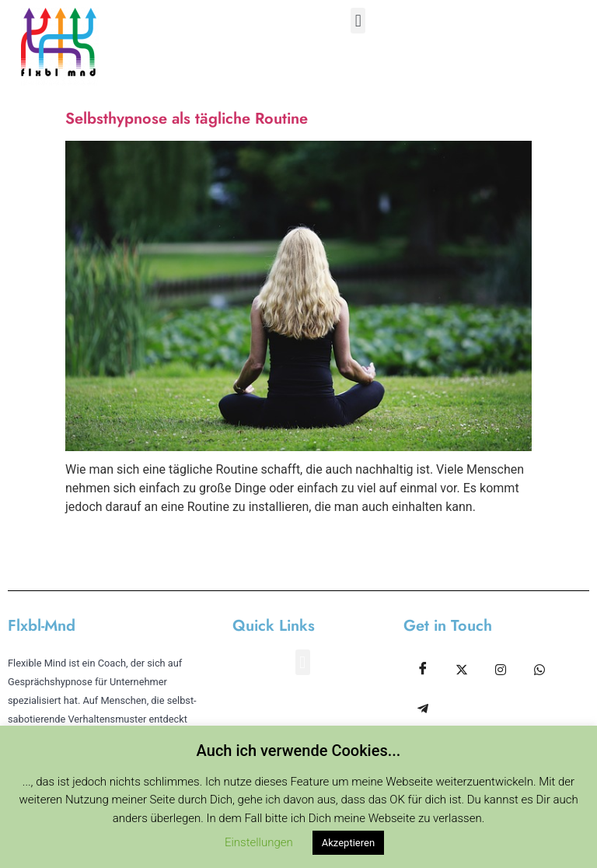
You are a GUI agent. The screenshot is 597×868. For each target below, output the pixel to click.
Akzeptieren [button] (348, 843)
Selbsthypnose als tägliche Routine (187, 119)
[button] (358, 21)
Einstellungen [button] (259, 842)
